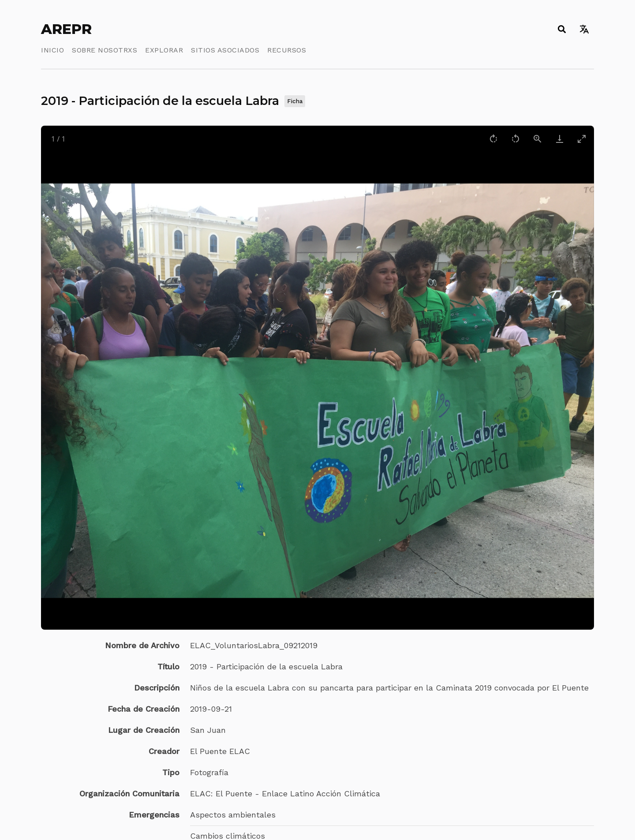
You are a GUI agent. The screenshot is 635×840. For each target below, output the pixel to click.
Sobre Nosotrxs (105, 50)
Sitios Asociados (225, 50)
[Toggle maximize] (582, 139)
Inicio (52, 50)
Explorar (164, 50)
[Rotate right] (493, 139)
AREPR (66, 29)
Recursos (287, 50)
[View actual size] (538, 139)
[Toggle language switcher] (584, 29)
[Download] (560, 139)
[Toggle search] (562, 29)
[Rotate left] (515, 139)
